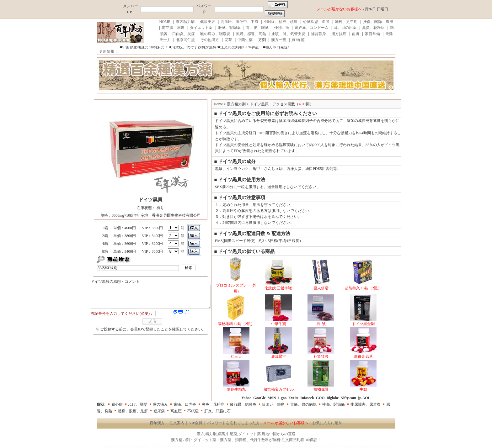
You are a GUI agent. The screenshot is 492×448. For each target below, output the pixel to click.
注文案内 (177, 423)
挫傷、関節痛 (334, 404)
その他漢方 (210, 40)
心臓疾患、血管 (316, 22)
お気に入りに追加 (327, 423)
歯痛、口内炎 (185, 404)
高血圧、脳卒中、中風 (239, 22)
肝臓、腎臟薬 (229, 28)
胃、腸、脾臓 (257, 28)
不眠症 (193, 411)
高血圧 (176, 411)
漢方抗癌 (339, 34)
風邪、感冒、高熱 (251, 34)
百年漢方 (157, 423)
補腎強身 (318, 34)
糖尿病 (159, 411)
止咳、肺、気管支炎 (288, 34)
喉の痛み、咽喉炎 (215, 34)
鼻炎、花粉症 (373, 28)
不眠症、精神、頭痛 (281, 22)
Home (225, 104)
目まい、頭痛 (273, 404)
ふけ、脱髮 (138, 404)
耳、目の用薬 (345, 28)
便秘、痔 (282, 28)
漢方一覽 (279, 40)
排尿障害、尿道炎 (366, 404)
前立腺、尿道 (173, 28)
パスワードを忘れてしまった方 (233, 423)
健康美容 (208, 22)
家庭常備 (372, 34)
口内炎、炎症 (184, 34)
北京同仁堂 (185, 40)
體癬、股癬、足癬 (133, 411)
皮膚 (356, 34)
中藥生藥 (245, 40)
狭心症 (117, 404)
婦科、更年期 (346, 22)
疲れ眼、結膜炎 (243, 404)
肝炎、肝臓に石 (217, 411)
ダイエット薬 (201, 28)
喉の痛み (160, 404)
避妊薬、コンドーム (312, 28)
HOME (165, 22)
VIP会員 (196, 423)
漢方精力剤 (185, 22)
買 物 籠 (298, 40)
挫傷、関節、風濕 (378, 22)
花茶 (228, 40)
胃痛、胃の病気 (303, 404)
